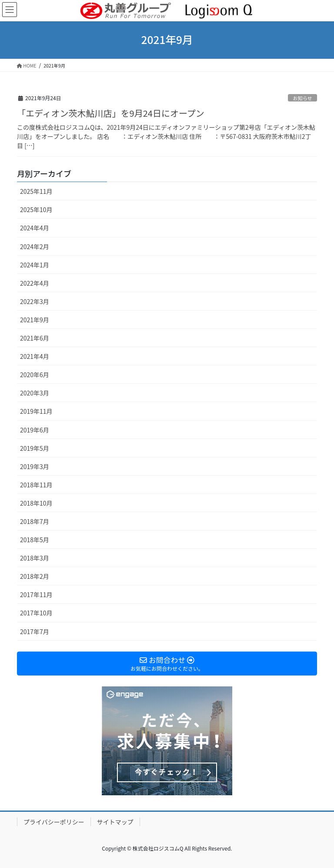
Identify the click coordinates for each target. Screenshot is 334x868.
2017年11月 (36, 594)
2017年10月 (36, 613)
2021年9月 (35, 320)
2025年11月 (36, 191)
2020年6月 (35, 375)
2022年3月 (35, 301)
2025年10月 (36, 209)
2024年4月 (35, 228)
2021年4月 (35, 356)
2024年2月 (35, 247)
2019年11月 (36, 411)
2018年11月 (36, 485)
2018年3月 (35, 558)
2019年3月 (35, 466)
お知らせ (302, 98)
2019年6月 (35, 430)
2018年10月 (36, 503)
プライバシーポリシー (54, 822)
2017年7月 (35, 632)
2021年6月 (35, 338)
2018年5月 (35, 540)
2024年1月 (35, 265)
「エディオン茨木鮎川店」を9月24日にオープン (111, 113)
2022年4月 (35, 283)
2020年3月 (35, 393)
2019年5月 (35, 448)
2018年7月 (35, 521)
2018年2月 (35, 576)
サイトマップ (115, 822)
